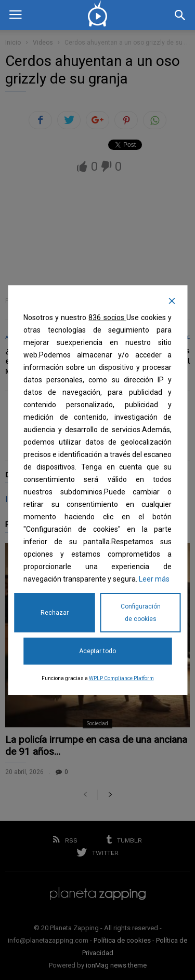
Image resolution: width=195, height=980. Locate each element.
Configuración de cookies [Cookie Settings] (141, 613)
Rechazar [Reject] (55, 613)
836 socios (107, 318)
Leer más (154, 579)
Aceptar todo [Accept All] (97, 651)
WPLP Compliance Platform (121, 678)
